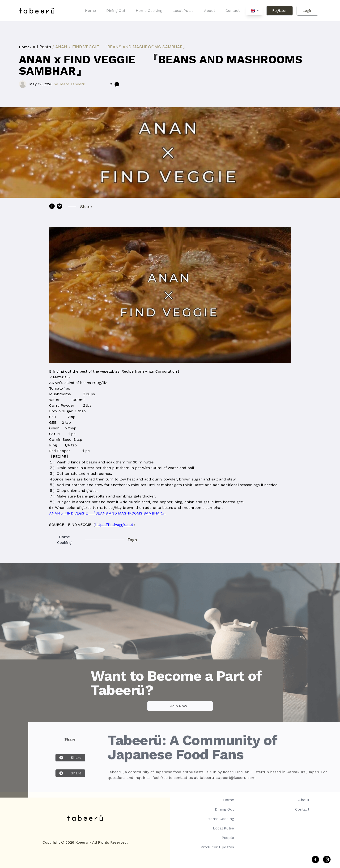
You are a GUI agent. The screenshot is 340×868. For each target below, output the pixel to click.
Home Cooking (149, 11)
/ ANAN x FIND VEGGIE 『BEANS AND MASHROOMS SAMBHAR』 (120, 47)
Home (90, 11)
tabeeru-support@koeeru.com (228, 784)
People (228, 838)
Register (280, 11)
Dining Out (116, 11)
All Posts (42, 47)
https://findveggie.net (114, 525)
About (210, 11)
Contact (233, 11)
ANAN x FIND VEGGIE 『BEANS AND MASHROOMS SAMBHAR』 (107, 513)
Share (70, 764)
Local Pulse (183, 11)
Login (307, 11)
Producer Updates (217, 847)
